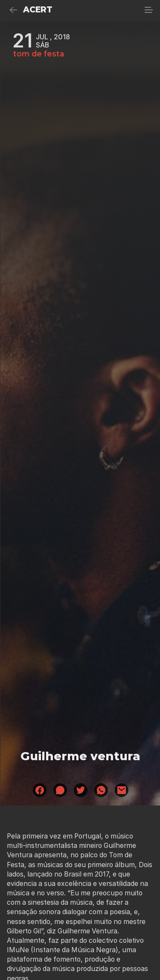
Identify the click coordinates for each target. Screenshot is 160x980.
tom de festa (39, 54)
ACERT (38, 10)
